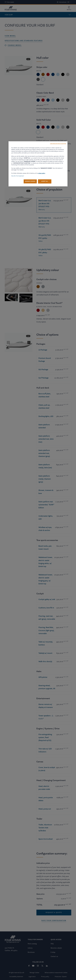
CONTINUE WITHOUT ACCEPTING (58, 144)
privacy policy (42, 173)
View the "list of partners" (18, 176)
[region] (38, 164)
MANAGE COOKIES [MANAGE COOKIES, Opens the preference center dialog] (30, 181)
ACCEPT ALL (45, 181)
